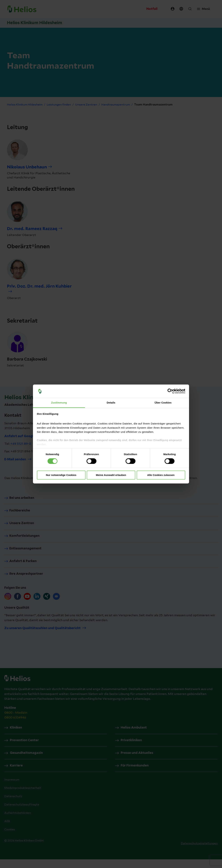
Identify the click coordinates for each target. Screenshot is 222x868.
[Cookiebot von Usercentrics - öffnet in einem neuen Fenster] (170, 391)
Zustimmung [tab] (59, 403)
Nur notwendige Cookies (61, 475)
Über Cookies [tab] (163, 403)
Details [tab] (111, 403)
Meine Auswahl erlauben (111, 475)
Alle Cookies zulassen (161, 475)
